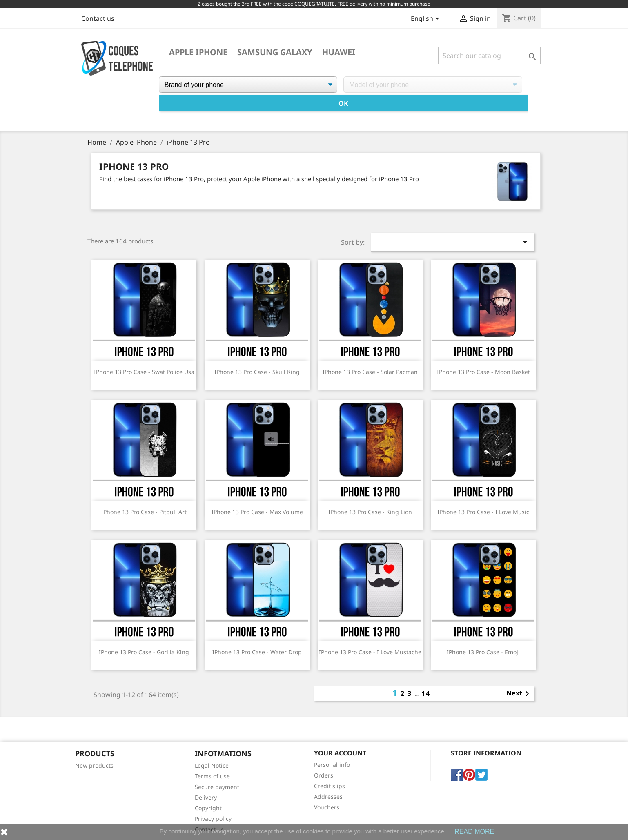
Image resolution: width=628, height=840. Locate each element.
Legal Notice (212, 765)
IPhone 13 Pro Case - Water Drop (257, 652)
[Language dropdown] (426, 19)
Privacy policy (213, 819)
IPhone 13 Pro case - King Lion (370, 512)
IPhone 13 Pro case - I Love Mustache (370, 652)
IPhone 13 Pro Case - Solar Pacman (370, 372)
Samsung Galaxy (275, 52)
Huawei (339, 52)
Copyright (208, 808)
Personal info (332, 765)
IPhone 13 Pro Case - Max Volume (257, 512)
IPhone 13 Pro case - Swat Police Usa (144, 372)
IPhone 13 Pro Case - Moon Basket (483, 372)
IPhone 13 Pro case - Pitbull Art (144, 512)
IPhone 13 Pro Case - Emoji (483, 652)
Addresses (328, 797)
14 (426, 693)
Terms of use (212, 776)
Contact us (98, 18)
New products (94, 765)
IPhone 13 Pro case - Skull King (257, 372)
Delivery (206, 797)
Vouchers (327, 807)
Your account (340, 753)
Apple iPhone (198, 52)
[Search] (489, 56)
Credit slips (330, 786)
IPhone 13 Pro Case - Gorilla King (144, 652)
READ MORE (474, 832)
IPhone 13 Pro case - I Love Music (483, 512)
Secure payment (217, 787)
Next (519, 694)
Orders (324, 775)
